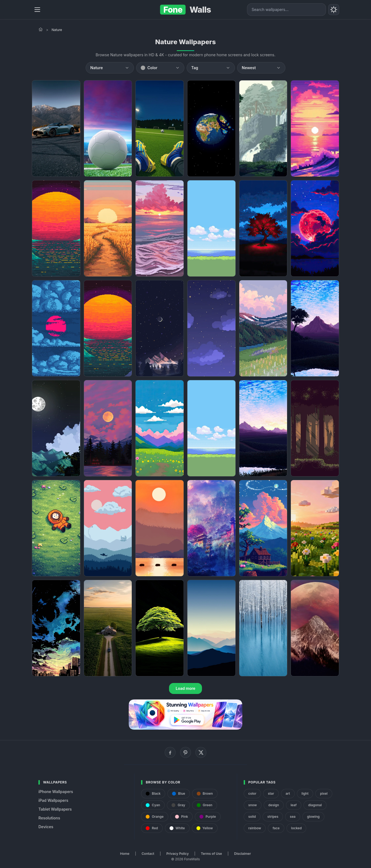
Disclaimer (242, 854)
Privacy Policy (177, 854)
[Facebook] (170, 752)
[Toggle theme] (334, 10)
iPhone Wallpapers (56, 792)
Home (125, 854)
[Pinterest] (185, 752)
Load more (185, 688)
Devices (46, 827)
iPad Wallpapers (53, 800)
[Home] (41, 29)
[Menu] (37, 10)
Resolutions (49, 818)
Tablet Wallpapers (55, 809)
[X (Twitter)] (201, 752)
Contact (148, 854)
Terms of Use (211, 854)
